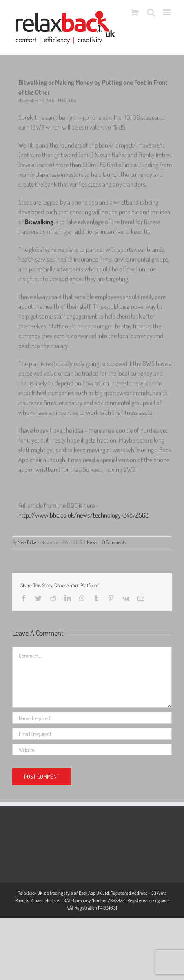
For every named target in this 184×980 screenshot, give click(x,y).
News (92, 542)
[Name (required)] (92, 718)
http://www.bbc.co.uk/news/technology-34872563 (83, 515)
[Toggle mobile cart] (135, 12)
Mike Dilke (27, 542)
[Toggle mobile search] (151, 12)
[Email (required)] (92, 734)
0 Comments (114, 542)
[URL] (92, 750)
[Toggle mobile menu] (167, 12)
